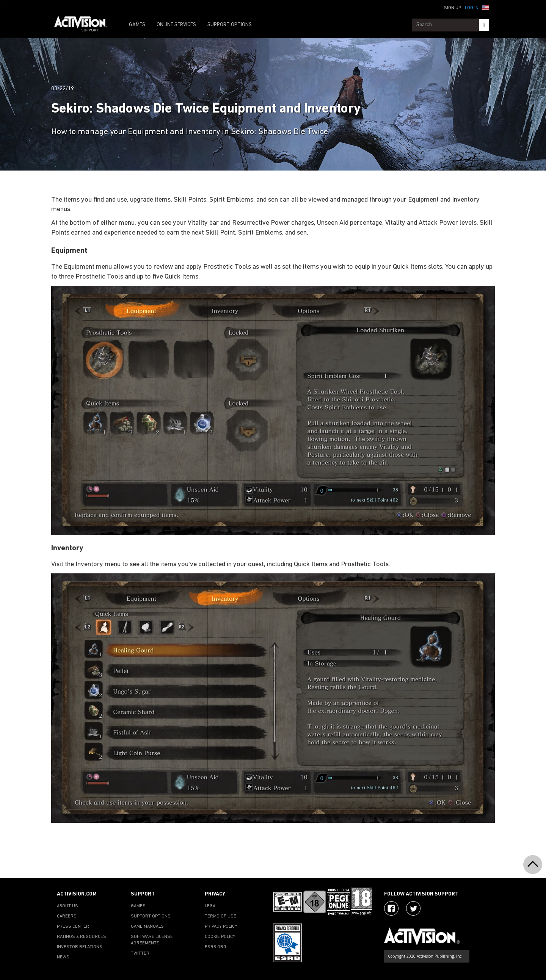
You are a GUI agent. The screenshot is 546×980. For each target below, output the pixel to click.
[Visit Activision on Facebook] (391, 908)
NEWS (63, 957)
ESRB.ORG (216, 947)
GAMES (137, 25)
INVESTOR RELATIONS (80, 947)
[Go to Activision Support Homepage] (84, 25)
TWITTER (140, 953)
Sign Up (453, 8)
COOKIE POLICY (220, 937)
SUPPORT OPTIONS (230, 25)
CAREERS (67, 916)
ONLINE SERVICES (176, 25)
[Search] (484, 25)
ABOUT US (67, 906)
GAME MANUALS (147, 927)
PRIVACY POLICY (221, 927)
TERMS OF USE (220, 916)
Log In (472, 8)
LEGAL (211, 906)
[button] (486, 7)
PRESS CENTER (73, 927)
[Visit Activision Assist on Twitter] (413, 908)
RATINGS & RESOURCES (82, 937)
